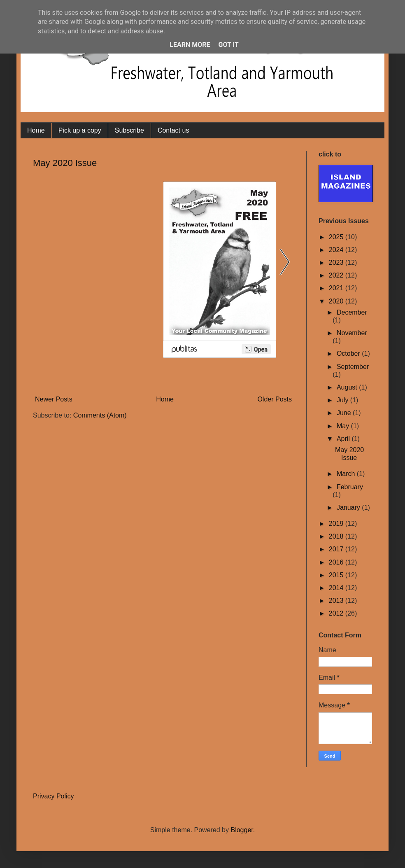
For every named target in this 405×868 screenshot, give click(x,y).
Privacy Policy (54, 796)
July (343, 400)
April (344, 439)
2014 (337, 588)
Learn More (190, 45)
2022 (337, 275)
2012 (337, 613)
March (347, 474)
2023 (337, 262)
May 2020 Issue (65, 163)
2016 (337, 562)
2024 (337, 250)
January (349, 507)
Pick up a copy (80, 130)
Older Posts (275, 399)
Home (36, 130)
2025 (337, 237)
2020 (337, 301)
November (352, 333)
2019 (337, 524)
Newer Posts (54, 399)
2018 (337, 536)
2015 (337, 575)
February (350, 487)
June (345, 413)
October (349, 353)
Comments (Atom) (100, 415)
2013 (337, 601)
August (348, 387)
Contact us (173, 130)
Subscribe (129, 130)
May (344, 426)
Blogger (242, 830)
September (353, 367)
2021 (337, 288)
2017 (337, 549)
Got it (228, 45)
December (352, 312)
